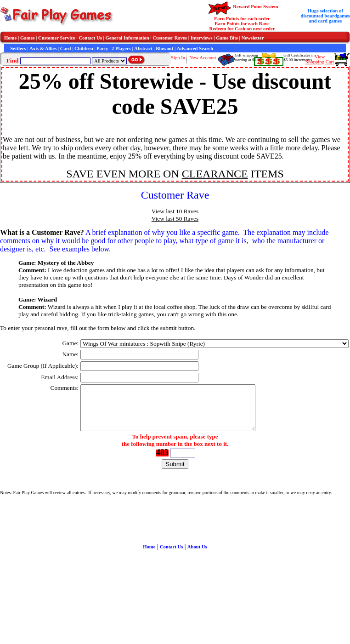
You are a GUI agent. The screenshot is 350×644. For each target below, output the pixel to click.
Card (66, 48)
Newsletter (253, 38)
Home (10, 38)
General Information (127, 38)
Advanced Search (195, 48)
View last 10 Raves (175, 211)
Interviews (202, 38)
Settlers (18, 48)
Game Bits (227, 38)
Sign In (178, 58)
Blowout (164, 48)
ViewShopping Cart (320, 59)
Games (27, 38)
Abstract (143, 48)
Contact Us (90, 38)
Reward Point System (255, 7)
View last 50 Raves (175, 219)
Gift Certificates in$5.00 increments (299, 57)
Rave (264, 24)
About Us (197, 547)
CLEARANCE (215, 174)
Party (102, 48)
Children (84, 48)
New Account (203, 58)
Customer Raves (170, 38)
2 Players (121, 48)
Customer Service (57, 38)
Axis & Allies (43, 48)
